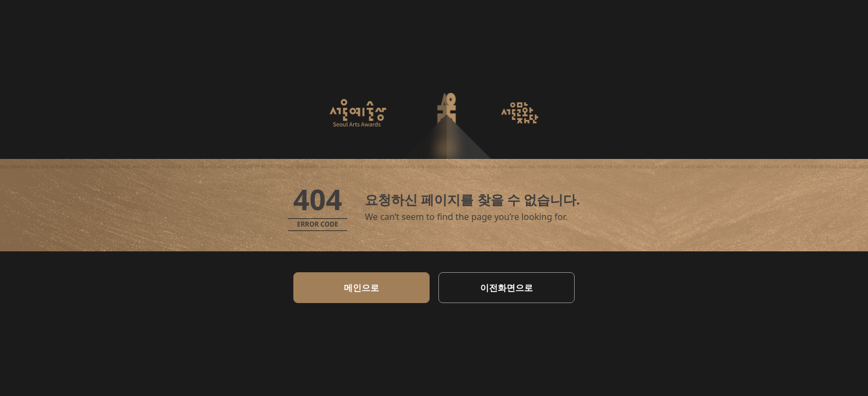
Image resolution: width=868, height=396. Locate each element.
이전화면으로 (507, 288)
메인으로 (361, 288)
